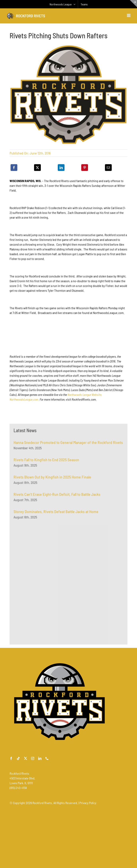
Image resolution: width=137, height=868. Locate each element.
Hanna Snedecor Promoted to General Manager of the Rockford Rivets (68, 444)
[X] (37, 168)
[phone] (47, 758)
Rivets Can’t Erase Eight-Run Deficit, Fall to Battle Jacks (57, 496)
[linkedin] (40, 758)
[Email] (108, 168)
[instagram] (33, 758)
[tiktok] (18, 758)
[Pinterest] (85, 168)
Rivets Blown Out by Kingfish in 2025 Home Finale (52, 478)
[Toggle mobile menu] (129, 15)
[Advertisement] (43, 564)
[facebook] (11, 758)
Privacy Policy (88, 803)
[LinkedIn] (61, 168)
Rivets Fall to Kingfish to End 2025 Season (46, 461)
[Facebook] (14, 168)
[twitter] (25, 758)
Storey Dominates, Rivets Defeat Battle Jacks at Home (56, 513)
